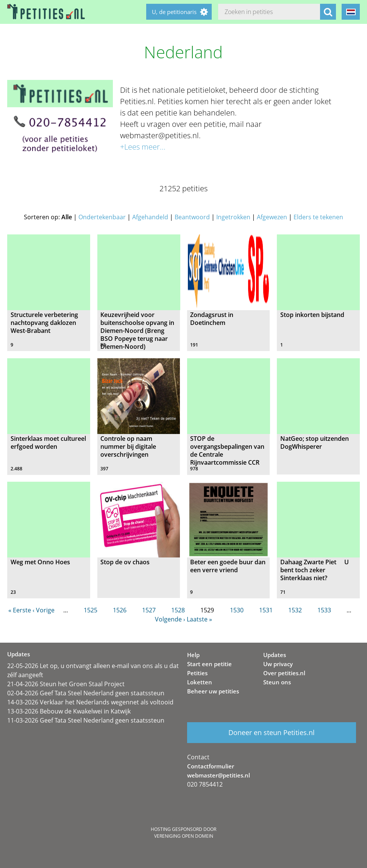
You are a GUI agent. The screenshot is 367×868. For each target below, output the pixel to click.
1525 (91, 610)
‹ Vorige (44, 610)
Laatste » (199, 619)
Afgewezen (272, 217)
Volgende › (170, 619)
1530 (237, 610)
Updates (275, 655)
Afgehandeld (150, 217)
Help (193, 655)
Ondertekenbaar (102, 217)
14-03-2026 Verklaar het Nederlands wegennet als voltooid (90, 702)
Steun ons (277, 682)
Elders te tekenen (318, 217)
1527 (149, 610)
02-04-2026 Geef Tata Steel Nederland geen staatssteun (86, 693)
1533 (324, 610)
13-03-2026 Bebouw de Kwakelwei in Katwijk (69, 711)
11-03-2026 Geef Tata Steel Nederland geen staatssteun (86, 720)
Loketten (200, 682)
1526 (120, 610)
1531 (266, 610)
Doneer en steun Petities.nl (272, 732)
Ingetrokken (233, 217)
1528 (178, 610)
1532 (295, 610)
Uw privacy (278, 664)
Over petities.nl (284, 673)
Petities (197, 673)
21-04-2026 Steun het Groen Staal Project (66, 684)
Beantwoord (192, 217)
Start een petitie (209, 664)
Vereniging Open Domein (184, 836)
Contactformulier (211, 766)
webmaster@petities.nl (219, 775)
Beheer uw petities (213, 691)
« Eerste (20, 610)
